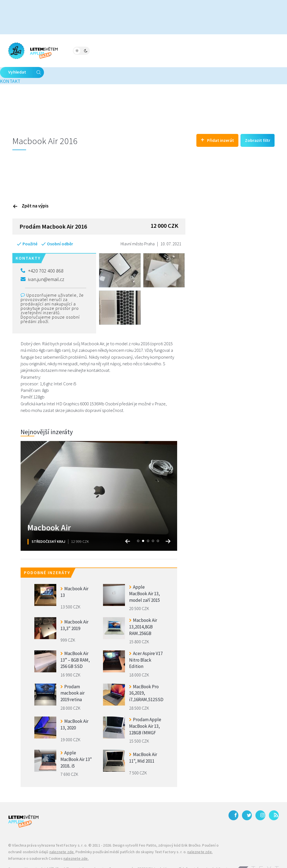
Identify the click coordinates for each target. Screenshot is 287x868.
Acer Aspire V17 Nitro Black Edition (146, 642)
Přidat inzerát (217, 122)
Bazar (119, 50)
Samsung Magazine (24, 851)
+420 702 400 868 (42, 253)
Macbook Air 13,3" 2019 (74, 608)
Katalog (141, 50)
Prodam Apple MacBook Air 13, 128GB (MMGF (145, 708)
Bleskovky (168, 50)
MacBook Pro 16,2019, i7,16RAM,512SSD (146, 675)
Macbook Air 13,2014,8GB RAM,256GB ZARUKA (143, 609)
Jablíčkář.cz (53, 851)
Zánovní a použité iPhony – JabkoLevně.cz (109, 858)
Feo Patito (148, 828)
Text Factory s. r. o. (72, 828)
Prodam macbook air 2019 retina (73, 675)
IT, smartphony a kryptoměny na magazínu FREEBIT (108, 851)
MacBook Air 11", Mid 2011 (143, 740)
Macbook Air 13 (74, 575)
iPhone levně (60, 858)
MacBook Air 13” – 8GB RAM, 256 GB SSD (75, 642)
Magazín (77, 50)
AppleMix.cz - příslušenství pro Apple (185, 851)
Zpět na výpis (31, 188)
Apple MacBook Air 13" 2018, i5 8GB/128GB (76, 741)
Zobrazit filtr (258, 123)
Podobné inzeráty (47, 555)
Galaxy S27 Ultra (160, 858)
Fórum (99, 50)
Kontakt (205, 50)
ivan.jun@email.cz (42, 262)
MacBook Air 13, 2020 (74, 707)
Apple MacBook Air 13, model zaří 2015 (144, 576)
